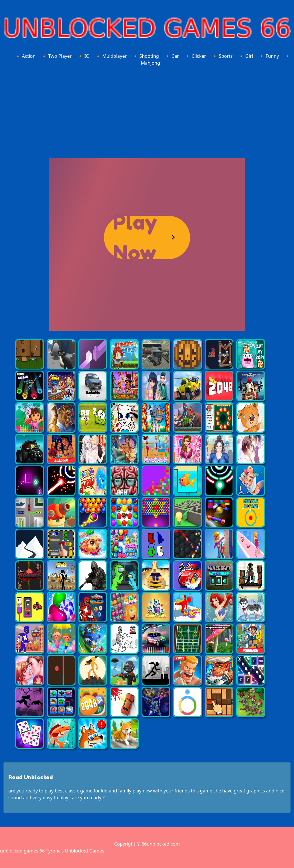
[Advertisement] (147, 111)
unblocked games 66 (22, 851)
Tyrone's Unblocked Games (75, 851)
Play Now (135, 237)
